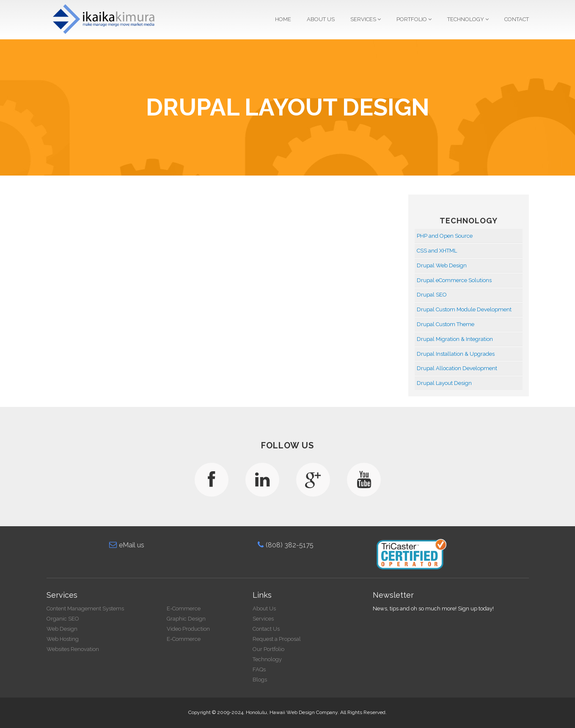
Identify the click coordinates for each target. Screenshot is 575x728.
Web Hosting (66, 639)
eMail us (131, 545)
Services (366, 19)
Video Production (193, 629)
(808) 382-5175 (289, 545)
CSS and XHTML (437, 251)
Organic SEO (67, 619)
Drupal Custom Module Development (464, 309)
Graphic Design (190, 619)
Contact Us (270, 629)
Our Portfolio (273, 649)
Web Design (66, 629)
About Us (321, 19)
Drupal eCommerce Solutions (454, 280)
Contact (517, 19)
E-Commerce (188, 608)
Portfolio (414, 19)
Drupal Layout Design (444, 383)
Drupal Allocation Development (457, 368)
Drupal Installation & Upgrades (456, 354)
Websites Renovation (77, 649)
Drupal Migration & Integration (455, 339)
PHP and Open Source (445, 236)
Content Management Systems (89, 608)
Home (283, 19)
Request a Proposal (281, 639)
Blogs (264, 680)
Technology (468, 19)
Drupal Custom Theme (446, 324)
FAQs (263, 669)
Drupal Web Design (442, 265)
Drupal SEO (432, 295)
